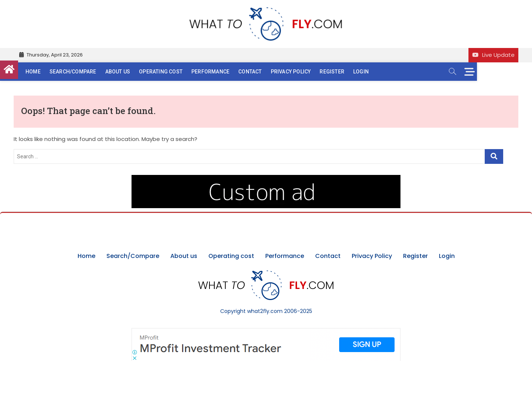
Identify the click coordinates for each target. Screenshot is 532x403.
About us (132, 72)
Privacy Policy (305, 72)
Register (346, 72)
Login (375, 72)
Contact (264, 72)
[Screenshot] (266, 332)
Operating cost (174, 72)
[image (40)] (266, 179)
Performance (224, 72)
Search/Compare (87, 72)
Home (47, 72)
